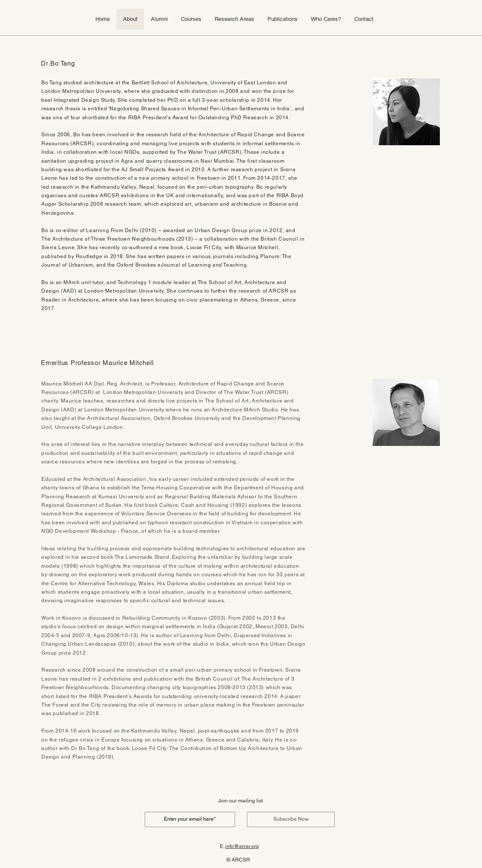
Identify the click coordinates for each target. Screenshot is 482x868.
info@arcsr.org (242, 846)
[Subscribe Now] (291, 819)
